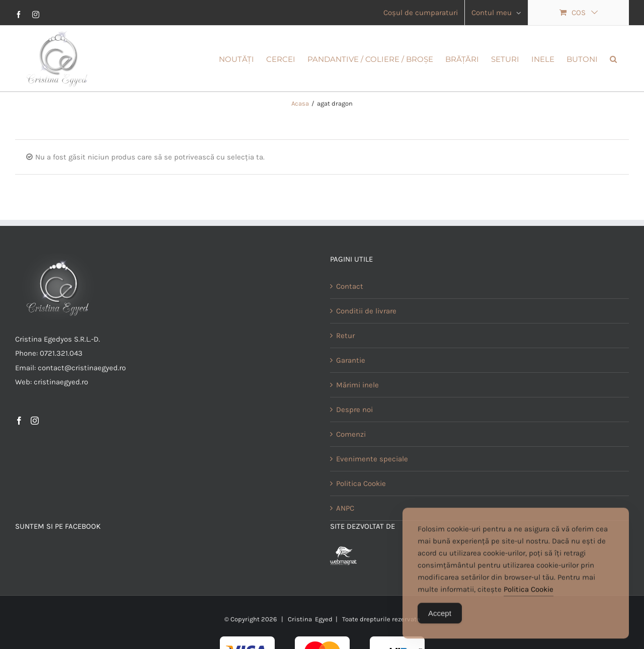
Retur (345, 366)
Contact (350, 317)
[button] (613, 58)
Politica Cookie (529, 596)
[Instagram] (35, 451)
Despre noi (354, 440)
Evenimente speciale (372, 490)
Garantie (351, 391)
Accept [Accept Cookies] (440, 620)
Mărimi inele (357, 416)
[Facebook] (19, 451)
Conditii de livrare (366, 342)
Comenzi (351, 465)
